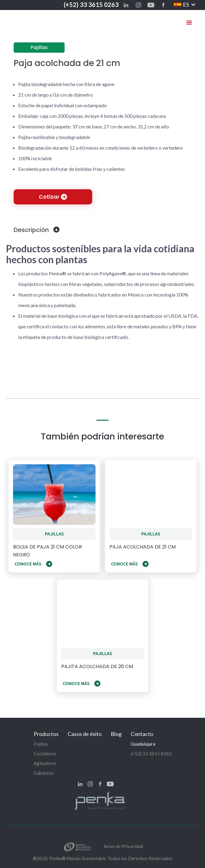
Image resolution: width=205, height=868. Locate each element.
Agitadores (45, 763)
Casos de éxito (85, 734)
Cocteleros (45, 754)
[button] (185, 5)
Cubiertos (44, 773)
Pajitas (41, 744)
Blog (116, 734)
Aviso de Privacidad (123, 846)
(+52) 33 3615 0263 (91, 5)
